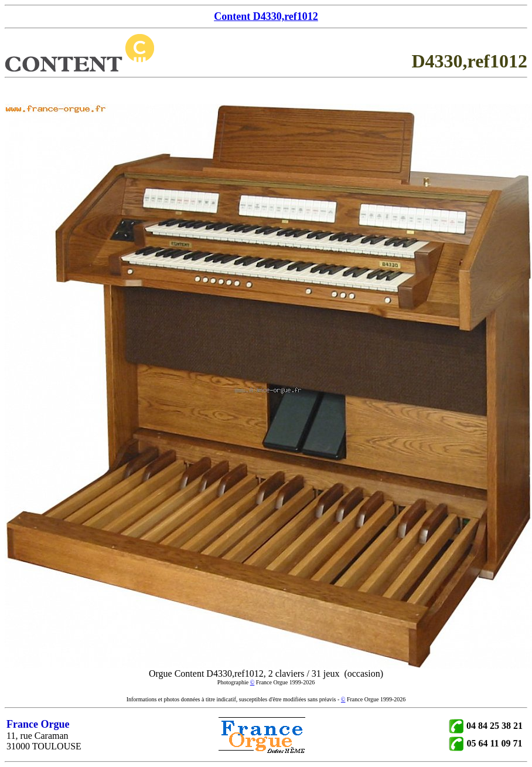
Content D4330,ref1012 (266, 16)
